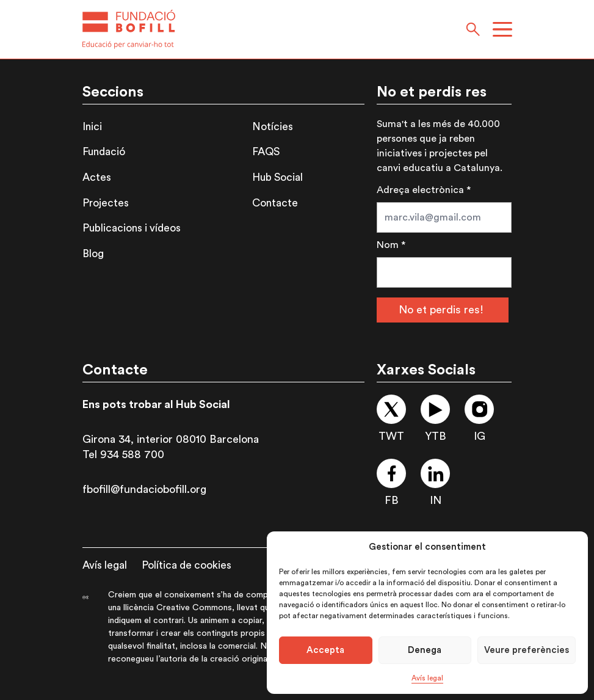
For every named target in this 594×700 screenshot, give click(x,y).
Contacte (275, 203)
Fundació (104, 152)
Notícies (273, 127)
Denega (425, 650)
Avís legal (427, 678)
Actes (97, 177)
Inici (92, 127)
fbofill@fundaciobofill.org (144, 489)
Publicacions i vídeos (132, 228)
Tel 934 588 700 (123, 454)
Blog (93, 254)
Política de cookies (187, 565)
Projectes (106, 203)
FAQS (266, 152)
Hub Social (277, 177)
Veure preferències (527, 650)
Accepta (325, 650)
